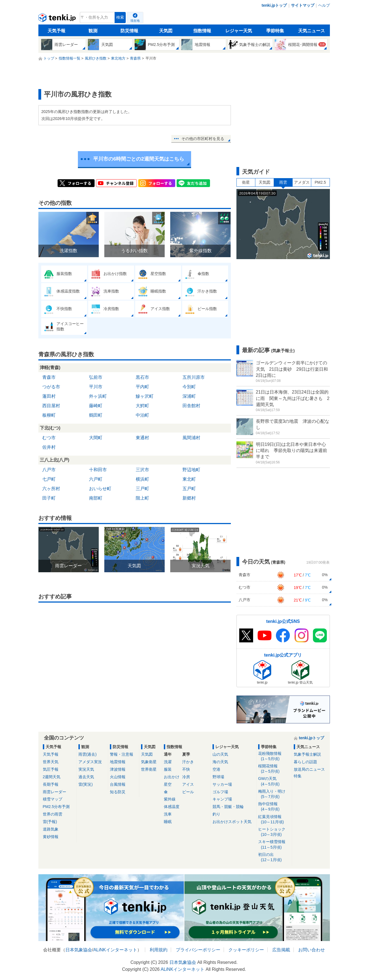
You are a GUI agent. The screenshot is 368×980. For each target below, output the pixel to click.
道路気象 (51, 829)
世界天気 (51, 762)
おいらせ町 (100, 489)
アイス (188, 784)
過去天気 (86, 777)
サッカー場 (222, 784)
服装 (168, 769)
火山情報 (118, 777)
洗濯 (168, 762)
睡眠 (168, 822)
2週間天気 (52, 777)
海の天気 (220, 762)
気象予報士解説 (307, 754)
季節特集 (275, 31)
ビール (188, 792)
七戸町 (49, 479)
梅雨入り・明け (274, 794)
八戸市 (49, 470)
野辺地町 (191, 470)
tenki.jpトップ (274, 5)
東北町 (189, 479)
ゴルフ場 (220, 792)
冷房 (186, 777)
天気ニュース (312, 31)
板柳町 (49, 415)
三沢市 (142, 470)
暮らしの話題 (305, 762)
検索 (120, 17)
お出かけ (172, 777)
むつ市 (49, 438)
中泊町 (142, 415)
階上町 (142, 498)
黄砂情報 (51, 837)
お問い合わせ (312, 950)
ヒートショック (274, 832)
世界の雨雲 (53, 814)
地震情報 (118, 762)
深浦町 (189, 396)
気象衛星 (149, 762)
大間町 (96, 438)
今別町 (189, 387)
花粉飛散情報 (274, 756)
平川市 (96, 387)
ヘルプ (324, 5)
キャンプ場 (222, 799)
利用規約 (159, 950)
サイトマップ (303, 5)
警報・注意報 (122, 754)
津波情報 (118, 769)
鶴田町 (96, 415)
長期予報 (51, 784)
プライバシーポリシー (198, 950)
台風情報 (118, 784)
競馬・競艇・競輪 (228, 807)
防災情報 (129, 31)
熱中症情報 (274, 807)
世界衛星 (149, 769)
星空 (168, 784)
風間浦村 (191, 438)
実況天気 (86, 769)
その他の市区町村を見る (203, 139)
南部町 (96, 498)
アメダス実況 (90, 762)
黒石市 (142, 377)
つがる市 (51, 387)
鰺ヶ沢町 (145, 396)
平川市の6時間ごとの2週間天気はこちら (139, 159)
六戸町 (96, 479)
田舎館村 (191, 406)
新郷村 (189, 498)
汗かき (188, 762)
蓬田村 (49, 396)
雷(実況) (86, 784)
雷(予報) (50, 822)
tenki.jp (58, 19)
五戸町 (189, 489)
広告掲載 (281, 950)
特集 (298, 776)
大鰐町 (142, 406)
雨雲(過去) (87, 754)
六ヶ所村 (51, 489)
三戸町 (142, 489)
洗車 (168, 814)
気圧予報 (51, 769)
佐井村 (49, 447)
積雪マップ (53, 799)
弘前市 (96, 377)
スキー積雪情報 (274, 845)
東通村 (142, 438)
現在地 (135, 21)
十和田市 (98, 470)
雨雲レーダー (55, 792)
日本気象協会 (79, 950)
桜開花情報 (274, 769)
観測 (93, 31)
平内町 (142, 387)
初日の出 (274, 857)
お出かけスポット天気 (232, 822)
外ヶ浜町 (98, 396)
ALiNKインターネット (115, 950)
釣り (216, 814)
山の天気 (220, 754)
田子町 (49, 498)
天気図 (166, 31)
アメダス (302, 182)
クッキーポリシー (246, 950)
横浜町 (142, 479)
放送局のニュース (309, 769)
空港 (216, 769)
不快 (186, 769)
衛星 (246, 182)
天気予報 (56, 31)
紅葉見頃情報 (274, 820)
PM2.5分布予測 (56, 807)
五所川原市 (194, 377)
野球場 (218, 777)
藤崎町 (96, 406)
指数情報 (202, 31)
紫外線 (170, 799)
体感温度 (172, 807)
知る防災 (118, 792)
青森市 (49, 377)
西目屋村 (51, 406)
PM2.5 (320, 182)
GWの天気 (274, 781)
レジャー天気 (239, 31)
